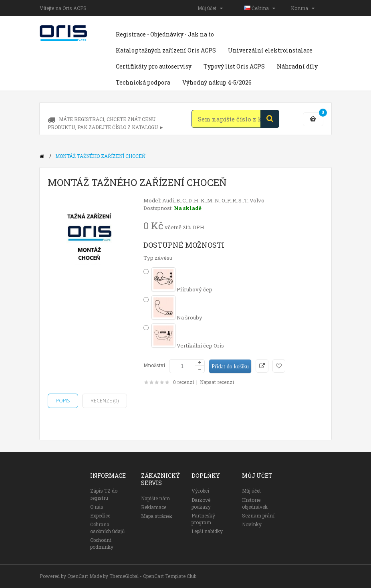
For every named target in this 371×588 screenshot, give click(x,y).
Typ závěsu (158, 258)
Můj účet (210, 8)
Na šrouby (177, 317)
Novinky (252, 524)
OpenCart (78, 576)
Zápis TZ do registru (104, 494)
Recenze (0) (105, 401)
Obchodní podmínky (102, 543)
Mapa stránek (157, 516)
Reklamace (154, 507)
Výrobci (200, 491)
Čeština (260, 8)
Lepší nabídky (207, 531)
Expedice (100, 515)
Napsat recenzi (217, 382)
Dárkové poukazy (201, 503)
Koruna (303, 8)
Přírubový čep (182, 289)
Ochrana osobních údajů (107, 528)
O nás (97, 507)
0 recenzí (183, 382)
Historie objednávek (255, 503)
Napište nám (155, 498)
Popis (63, 401)
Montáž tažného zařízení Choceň (100, 156)
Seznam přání (258, 515)
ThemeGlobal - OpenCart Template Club (153, 576)
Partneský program (203, 519)
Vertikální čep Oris (188, 346)
